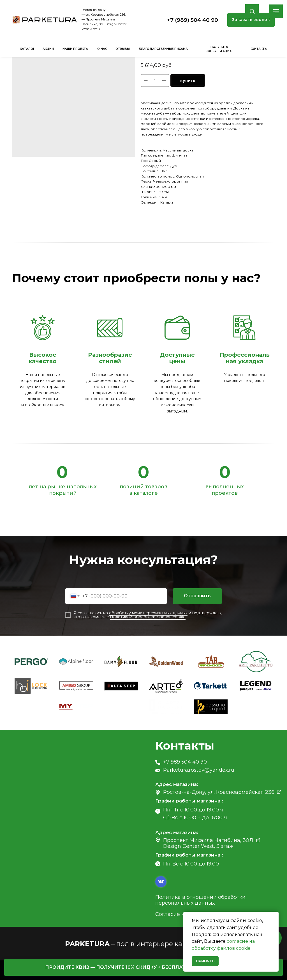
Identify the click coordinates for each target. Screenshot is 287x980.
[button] (252, 11)
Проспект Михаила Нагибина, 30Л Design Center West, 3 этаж (208, 843)
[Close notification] (274, 916)
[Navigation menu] (276, 11)
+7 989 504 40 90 (185, 762)
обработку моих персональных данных (148, 613)
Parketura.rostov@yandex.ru (199, 770)
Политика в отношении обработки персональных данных (200, 900)
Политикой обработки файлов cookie (148, 617)
